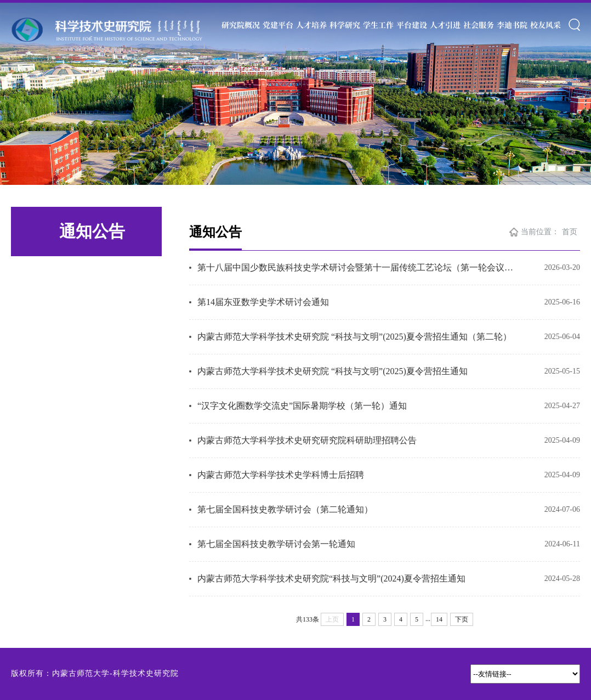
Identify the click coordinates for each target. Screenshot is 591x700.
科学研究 (345, 25)
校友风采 (545, 25)
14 (439, 619)
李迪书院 (512, 25)
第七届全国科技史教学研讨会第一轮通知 (276, 544)
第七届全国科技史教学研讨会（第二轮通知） (285, 509)
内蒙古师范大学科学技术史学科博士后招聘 (281, 475)
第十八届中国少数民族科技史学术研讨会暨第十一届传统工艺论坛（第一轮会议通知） (359, 267)
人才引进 (445, 25)
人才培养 (311, 25)
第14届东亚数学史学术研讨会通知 (263, 302)
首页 (570, 232)
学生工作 (378, 25)
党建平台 (278, 25)
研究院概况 (241, 25)
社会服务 (479, 25)
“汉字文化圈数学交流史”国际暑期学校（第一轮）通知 (302, 406)
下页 (462, 619)
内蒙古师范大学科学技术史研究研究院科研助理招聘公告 (307, 440)
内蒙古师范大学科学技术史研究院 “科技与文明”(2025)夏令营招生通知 (333, 371)
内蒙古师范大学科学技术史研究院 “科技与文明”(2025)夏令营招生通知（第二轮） (354, 337)
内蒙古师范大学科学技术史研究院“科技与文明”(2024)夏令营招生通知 (331, 578)
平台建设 (412, 25)
